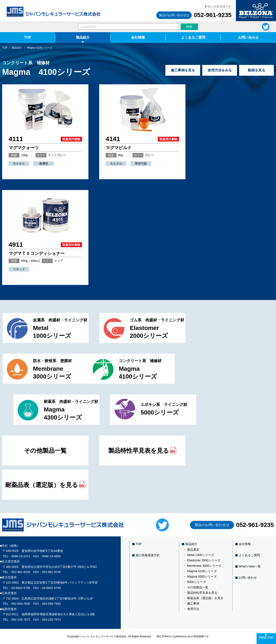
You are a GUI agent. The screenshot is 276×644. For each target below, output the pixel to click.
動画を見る (257, 70)
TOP (28, 37)
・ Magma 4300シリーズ (200, 576)
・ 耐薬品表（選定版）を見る (203, 598)
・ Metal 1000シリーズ (199, 555)
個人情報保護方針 (220, 6)
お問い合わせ (248, 37)
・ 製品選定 (191, 550)
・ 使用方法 (191, 609)
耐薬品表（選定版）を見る (45, 485)
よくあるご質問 (193, 37)
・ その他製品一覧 (196, 587)
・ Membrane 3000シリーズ (202, 566)
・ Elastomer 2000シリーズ (202, 560)
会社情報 (138, 37)
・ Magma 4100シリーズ (200, 571)
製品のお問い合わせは (174, 15)
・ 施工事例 (191, 603)
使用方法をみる (220, 70)
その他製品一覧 (45, 451)
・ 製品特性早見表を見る (200, 593)
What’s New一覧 (250, 566)
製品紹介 (83, 37)
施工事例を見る (183, 70)
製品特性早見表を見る (142, 450)
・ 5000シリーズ (195, 582)
